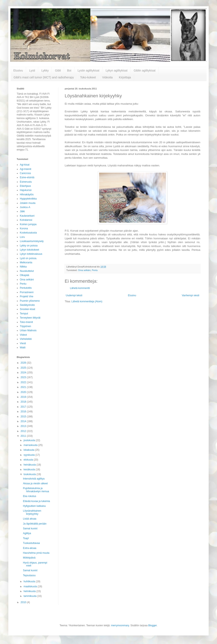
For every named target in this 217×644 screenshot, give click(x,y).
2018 (24, 402)
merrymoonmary (120, 625)
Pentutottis (26, 288)
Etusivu (18, 70)
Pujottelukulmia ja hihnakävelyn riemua (36, 490)
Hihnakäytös (27, 195)
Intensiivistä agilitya (34, 479)
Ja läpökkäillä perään (35, 524)
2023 (24, 377)
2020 (24, 392)
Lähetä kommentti (80, 288)
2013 (24, 426)
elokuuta (29, 460)
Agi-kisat (25, 165)
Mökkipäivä (29, 558)
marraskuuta (31, 445)
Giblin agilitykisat (145, 70)
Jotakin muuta (28, 203)
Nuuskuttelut (27, 271)
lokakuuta (29, 450)
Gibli (58, 70)
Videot (23, 335)
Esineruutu (26, 182)
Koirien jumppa (28, 224)
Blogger (152, 625)
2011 (24, 436)
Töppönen (25, 326)
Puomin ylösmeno (30, 301)
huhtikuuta (30, 581)
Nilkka (23, 267)
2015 (24, 417)
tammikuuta (30, 596)
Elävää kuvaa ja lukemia (36, 501)
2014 (24, 421)
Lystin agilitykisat (89, 70)
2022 (24, 382)
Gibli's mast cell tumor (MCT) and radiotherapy (44, 77)
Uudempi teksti (74, 295)
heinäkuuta (30, 465)
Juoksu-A (25, 207)
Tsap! (26, 538)
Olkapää (25, 275)
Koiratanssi (26, 220)
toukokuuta (30, 474)
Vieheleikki (26, 339)
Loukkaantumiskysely (32, 241)
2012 (24, 431)
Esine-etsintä (27, 177)
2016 (24, 412)
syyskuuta (30, 455)
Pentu (95, 270)
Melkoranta (26, 262)
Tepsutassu (29, 575)
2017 (24, 407)
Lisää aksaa (30, 519)
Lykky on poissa (29, 246)
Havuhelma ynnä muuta (36, 553)
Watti (23, 348)
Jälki (22, 211)
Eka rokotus (30, 496)
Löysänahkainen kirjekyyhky (32, 512)
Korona (24, 228)
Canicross (25, 173)
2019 (24, 397)
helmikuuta (30, 591)
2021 (24, 387)
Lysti (32, 70)
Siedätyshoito (27, 305)
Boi (69, 70)
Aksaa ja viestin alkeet (35, 483)
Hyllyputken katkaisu (34, 506)
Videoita (107, 77)
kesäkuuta (30, 470)
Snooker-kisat (27, 309)
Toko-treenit (26, 322)
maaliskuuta (31, 586)
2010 (24, 602)
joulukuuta (30, 440)
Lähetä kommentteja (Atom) (87, 301)
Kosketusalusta (28, 233)
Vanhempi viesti (191, 295)
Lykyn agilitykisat (117, 70)
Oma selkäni (84, 270)
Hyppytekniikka (28, 199)
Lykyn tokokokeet (29, 250)
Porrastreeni (27, 292)
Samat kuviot (30, 529)
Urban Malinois (28, 330)
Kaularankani (27, 216)
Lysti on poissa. (28, 258)
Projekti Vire (26, 296)
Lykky (45, 70)
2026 (24, 363)
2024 (24, 373)
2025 (24, 368)
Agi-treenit (26, 169)
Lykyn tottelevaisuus (31, 254)
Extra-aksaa (30, 548)
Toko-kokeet (88, 77)
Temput (24, 314)
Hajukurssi (26, 190)
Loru (22, 237)
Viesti (23, 343)
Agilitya (27, 533)
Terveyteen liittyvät (30, 318)
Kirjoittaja (125, 77)
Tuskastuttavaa (31, 543)
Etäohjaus (25, 186)
